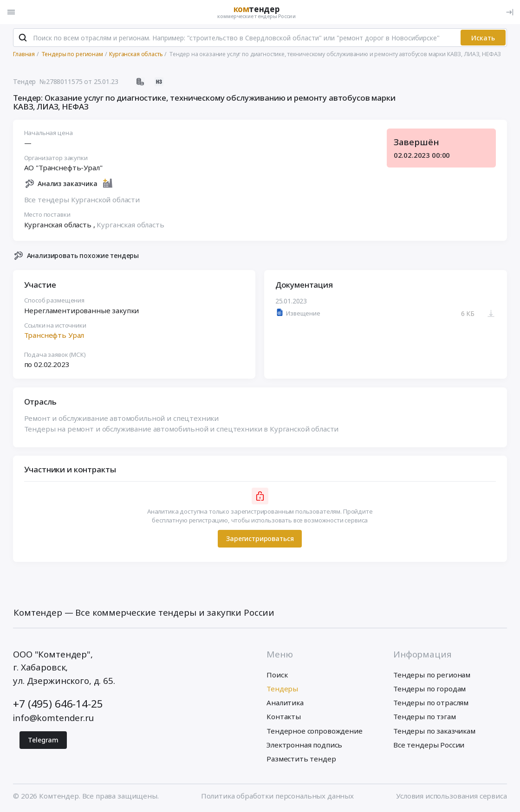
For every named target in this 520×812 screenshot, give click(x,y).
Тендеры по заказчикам (434, 731)
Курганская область (131, 225)
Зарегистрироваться (260, 539)
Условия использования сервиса (452, 796)
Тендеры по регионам (432, 675)
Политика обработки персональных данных (277, 796)
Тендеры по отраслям (431, 702)
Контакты (284, 716)
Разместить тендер (301, 759)
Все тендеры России (429, 745)
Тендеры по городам (429, 689)
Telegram (43, 740)
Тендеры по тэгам (425, 716)
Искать (483, 38)
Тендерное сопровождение (315, 731)
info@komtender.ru (53, 718)
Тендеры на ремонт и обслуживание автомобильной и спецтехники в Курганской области (182, 429)
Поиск (277, 675)
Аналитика (285, 702)
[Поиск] (23, 38)
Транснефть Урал (54, 335)
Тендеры (282, 689)
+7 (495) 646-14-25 (58, 704)
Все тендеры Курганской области (82, 200)
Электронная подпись (304, 745)
